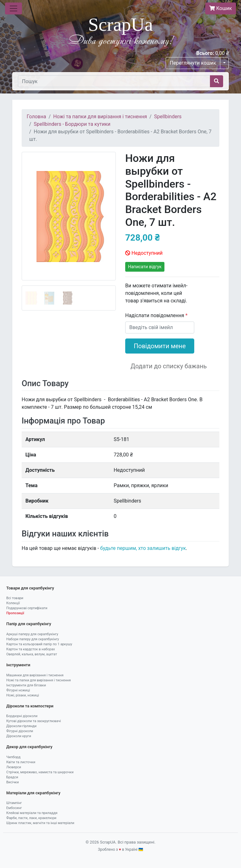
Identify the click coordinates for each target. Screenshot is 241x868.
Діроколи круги (19, 736)
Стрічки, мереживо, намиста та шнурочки (40, 772)
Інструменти (18, 665)
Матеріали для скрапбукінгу (33, 793)
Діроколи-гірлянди (21, 726)
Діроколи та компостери (30, 706)
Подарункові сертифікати (27, 608)
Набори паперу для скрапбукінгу (33, 639)
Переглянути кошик (193, 63)
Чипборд (13, 757)
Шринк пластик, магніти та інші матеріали (40, 823)
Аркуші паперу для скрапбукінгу (32, 634)
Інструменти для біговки (26, 685)
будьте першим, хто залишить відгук (143, 548)
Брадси (12, 777)
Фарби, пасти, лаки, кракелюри (31, 818)
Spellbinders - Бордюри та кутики (72, 124)
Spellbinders (168, 117)
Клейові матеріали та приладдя (32, 813)
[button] (29, 231)
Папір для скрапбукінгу (29, 624)
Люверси (14, 767)
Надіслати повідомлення (155, 315)
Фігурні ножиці (18, 690)
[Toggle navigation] (13, 8)
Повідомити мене (160, 346)
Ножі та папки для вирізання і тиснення (100, 117)
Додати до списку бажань (169, 366)
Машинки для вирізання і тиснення (35, 675)
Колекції (13, 603)
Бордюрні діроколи (22, 716)
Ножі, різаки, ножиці (23, 695)
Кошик (221, 8)
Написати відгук (145, 267)
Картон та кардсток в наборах (31, 649)
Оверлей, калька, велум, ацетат (32, 654)
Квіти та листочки (21, 762)
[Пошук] (114, 81)
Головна (36, 117)
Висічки (13, 782)
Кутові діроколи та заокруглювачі (34, 721)
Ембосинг (14, 808)
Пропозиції (15, 613)
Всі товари (15, 598)
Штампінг (14, 803)
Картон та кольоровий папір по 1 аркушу (39, 644)
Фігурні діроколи (20, 731)
